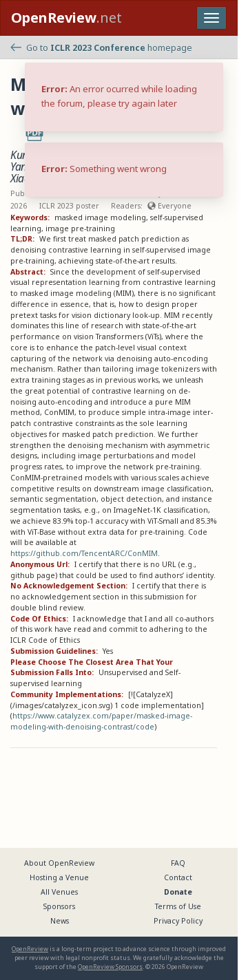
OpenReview (30, 949)
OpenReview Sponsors (110, 967)
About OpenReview (59, 863)
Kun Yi (24, 155)
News (60, 921)
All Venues (59, 892)
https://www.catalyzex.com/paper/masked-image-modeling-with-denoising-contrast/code (101, 721)
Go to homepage (101, 48)
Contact (178, 877)
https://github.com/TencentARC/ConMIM (84, 553)
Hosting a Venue (59, 877)
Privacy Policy (178, 921)
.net (66, 18)
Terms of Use (178, 906)
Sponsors (59, 906)
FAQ (178, 863)
